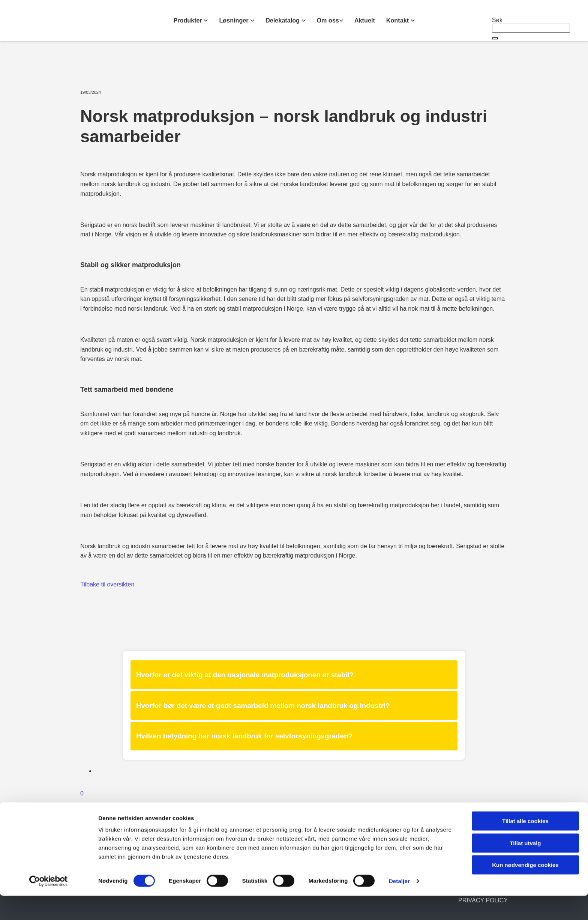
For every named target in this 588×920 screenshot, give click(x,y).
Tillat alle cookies (525, 845)
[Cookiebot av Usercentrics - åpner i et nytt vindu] (49, 905)
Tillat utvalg (525, 867)
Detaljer (399, 905)
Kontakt (397, 20)
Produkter (189, 20)
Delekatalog (283, 20)
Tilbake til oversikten (107, 584)
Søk (497, 20)
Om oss (328, 20)
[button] (495, 38)
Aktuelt (364, 20)
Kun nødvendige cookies (525, 889)
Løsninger (235, 20)
